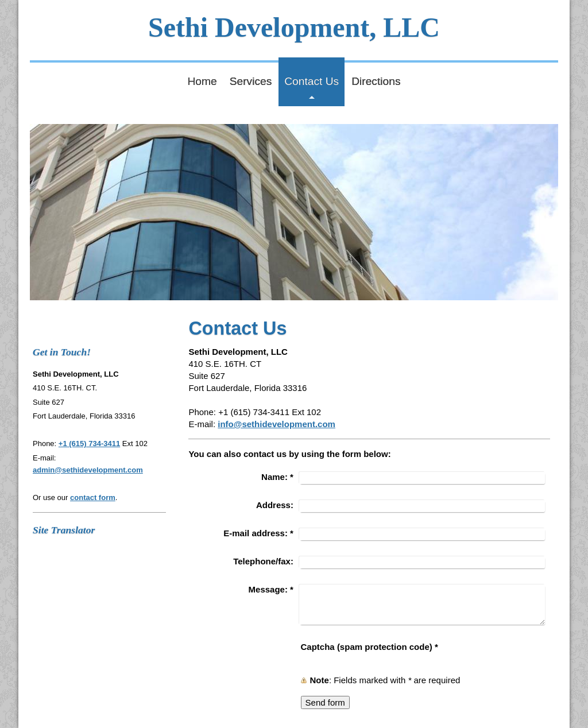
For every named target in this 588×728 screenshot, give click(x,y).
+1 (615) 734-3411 (89, 444)
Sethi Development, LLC (294, 27)
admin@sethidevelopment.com (88, 470)
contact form (93, 497)
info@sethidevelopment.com (276, 424)
